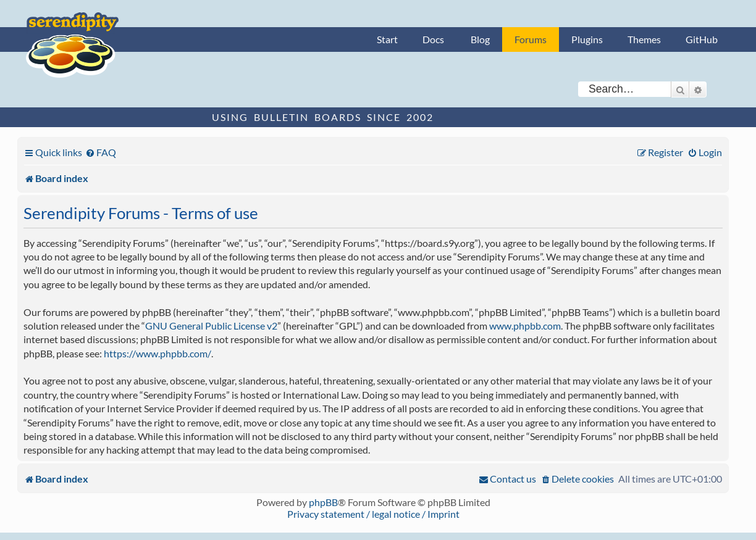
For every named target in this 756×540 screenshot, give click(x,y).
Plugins (587, 39)
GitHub (702, 39)
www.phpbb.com (525, 326)
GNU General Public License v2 (211, 326)
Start (387, 39)
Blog (480, 39)
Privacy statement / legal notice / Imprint (373, 514)
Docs (433, 39)
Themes (644, 39)
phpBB (323, 502)
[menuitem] (101, 152)
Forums (531, 39)
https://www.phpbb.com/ (157, 353)
